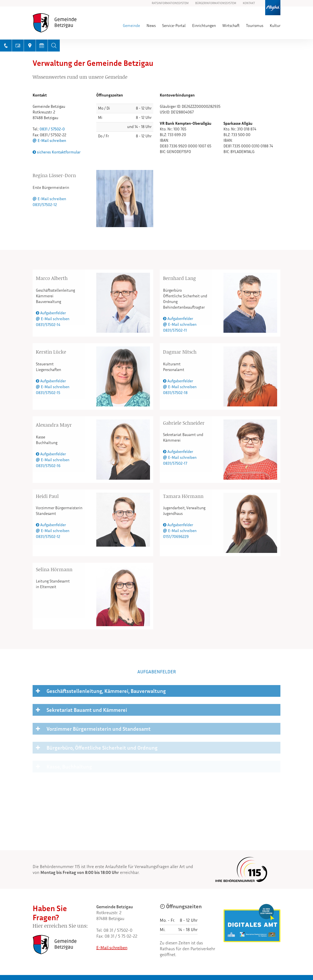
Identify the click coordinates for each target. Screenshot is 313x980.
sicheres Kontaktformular (57, 152)
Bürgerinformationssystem (216, 3)
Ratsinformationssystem (170, 3)
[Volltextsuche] (54, 46)
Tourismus (255, 26)
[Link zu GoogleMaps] (30, 46)
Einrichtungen (204, 26)
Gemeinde (131, 26)
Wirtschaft (231, 26)
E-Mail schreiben (52, 141)
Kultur (275, 26)
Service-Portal (174, 26)
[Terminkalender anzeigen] (42, 46)
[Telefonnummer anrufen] (6, 46)
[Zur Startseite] (63, 23)
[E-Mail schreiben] (18, 46)
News (151, 26)
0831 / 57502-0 (52, 129)
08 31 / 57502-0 (118, 930)
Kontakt (249, 3)
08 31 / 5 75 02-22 (121, 936)
